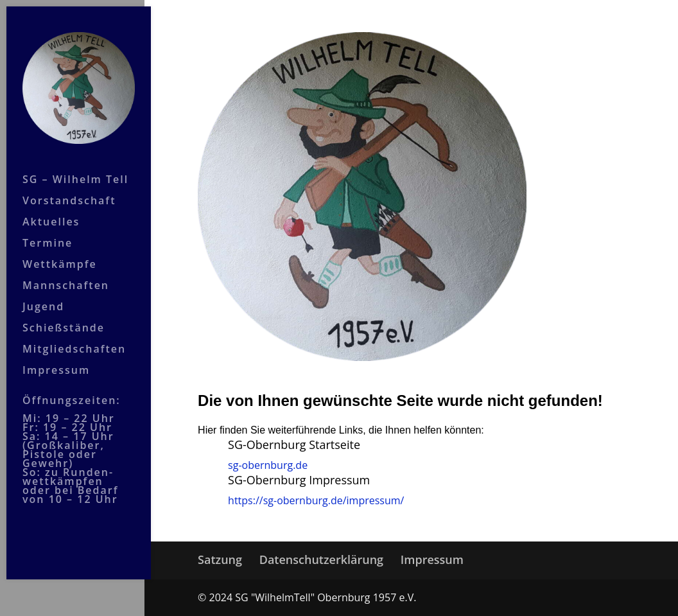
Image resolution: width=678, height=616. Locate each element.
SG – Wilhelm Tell (75, 167)
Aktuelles (51, 209)
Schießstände (64, 315)
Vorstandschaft (69, 188)
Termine (48, 231)
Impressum (56, 358)
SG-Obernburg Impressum (299, 480)
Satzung (220, 559)
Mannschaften (66, 273)
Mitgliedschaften (74, 337)
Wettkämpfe (60, 252)
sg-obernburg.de (268, 465)
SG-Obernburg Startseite (294, 444)
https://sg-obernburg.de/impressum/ (316, 500)
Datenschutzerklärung (321, 559)
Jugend (43, 294)
